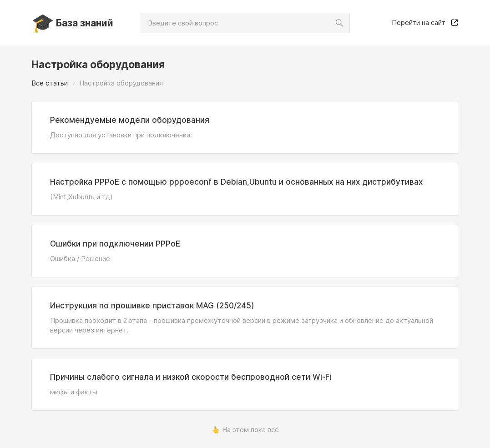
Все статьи (50, 83)
